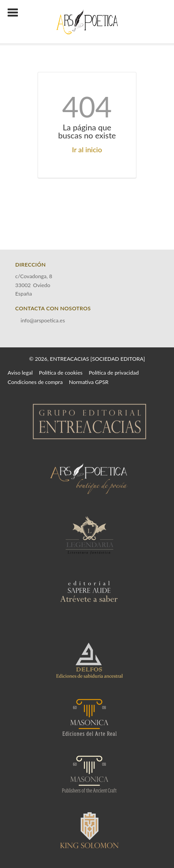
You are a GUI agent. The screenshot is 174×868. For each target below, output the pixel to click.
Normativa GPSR (89, 382)
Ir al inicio (87, 149)
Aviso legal (20, 373)
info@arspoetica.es (43, 320)
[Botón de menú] (16, 13)
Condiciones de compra (35, 382)
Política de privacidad (114, 373)
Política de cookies (61, 373)
